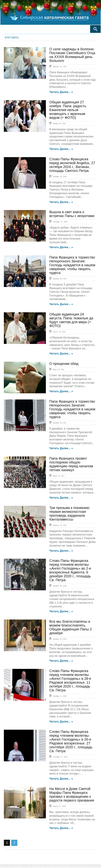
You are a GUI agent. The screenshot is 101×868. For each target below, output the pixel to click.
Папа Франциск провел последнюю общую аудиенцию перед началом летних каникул (71, 464)
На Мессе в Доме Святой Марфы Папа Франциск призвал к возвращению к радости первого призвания (72, 795)
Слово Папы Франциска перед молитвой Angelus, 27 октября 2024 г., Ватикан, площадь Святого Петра (72, 165)
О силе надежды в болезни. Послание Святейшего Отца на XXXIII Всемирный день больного (72, 55)
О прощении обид (64, 364)
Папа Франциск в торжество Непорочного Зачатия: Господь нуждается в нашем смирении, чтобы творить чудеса (72, 265)
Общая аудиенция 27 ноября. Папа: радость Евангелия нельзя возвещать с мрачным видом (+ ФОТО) (68, 110)
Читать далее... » (61, 92)
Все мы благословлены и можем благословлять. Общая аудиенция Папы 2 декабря (71, 627)
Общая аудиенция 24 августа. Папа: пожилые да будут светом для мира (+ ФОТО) (71, 320)
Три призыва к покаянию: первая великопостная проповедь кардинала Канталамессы (70, 514)
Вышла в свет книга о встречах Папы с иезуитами (72, 214)
